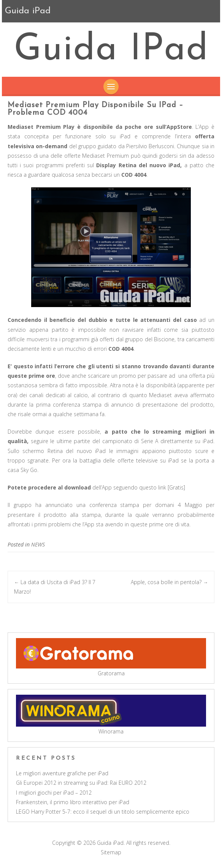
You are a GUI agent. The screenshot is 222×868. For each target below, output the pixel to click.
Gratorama (111, 673)
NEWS (38, 544)
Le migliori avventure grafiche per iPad (62, 773)
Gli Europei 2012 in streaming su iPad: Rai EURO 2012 (81, 783)
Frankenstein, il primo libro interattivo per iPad (73, 802)
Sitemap (111, 852)
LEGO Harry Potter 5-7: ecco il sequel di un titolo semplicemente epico (103, 812)
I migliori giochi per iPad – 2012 (54, 793)
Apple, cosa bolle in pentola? (169, 582)
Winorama (111, 731)
